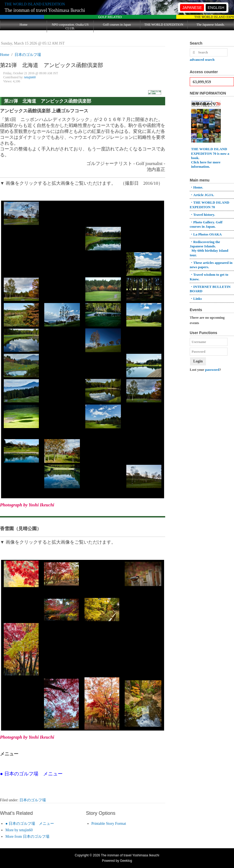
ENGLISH (216, 8)
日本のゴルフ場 (33, 800)
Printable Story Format (109, 824)
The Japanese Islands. (211, 25)
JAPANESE (192, 8)
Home (24, 25)
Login (198, 361)
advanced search (202, 60)
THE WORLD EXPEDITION (164, 25)
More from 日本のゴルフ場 (27, 837)
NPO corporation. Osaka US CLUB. (70, 26)
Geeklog (126, 861)
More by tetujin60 (19, 830)
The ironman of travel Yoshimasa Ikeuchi (45, 10)
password (212, 370)
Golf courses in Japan (117, 25)
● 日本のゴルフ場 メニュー (30, 824)
